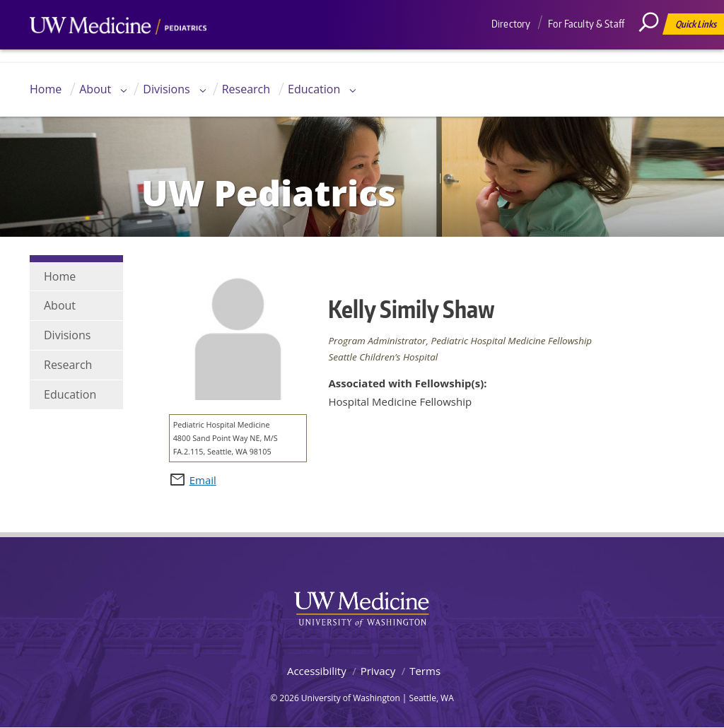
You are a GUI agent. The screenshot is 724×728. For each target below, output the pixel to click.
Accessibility (317, 671)
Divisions (166, 89)
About (95, 89)
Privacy (378, 671)
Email (203, 480)
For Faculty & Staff (586, 24)
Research (246, 89)
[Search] (654, 53)
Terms (425, 671)
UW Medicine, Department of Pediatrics (118, 52)
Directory (511, 24)
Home (46, 89)
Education (314, 89)
